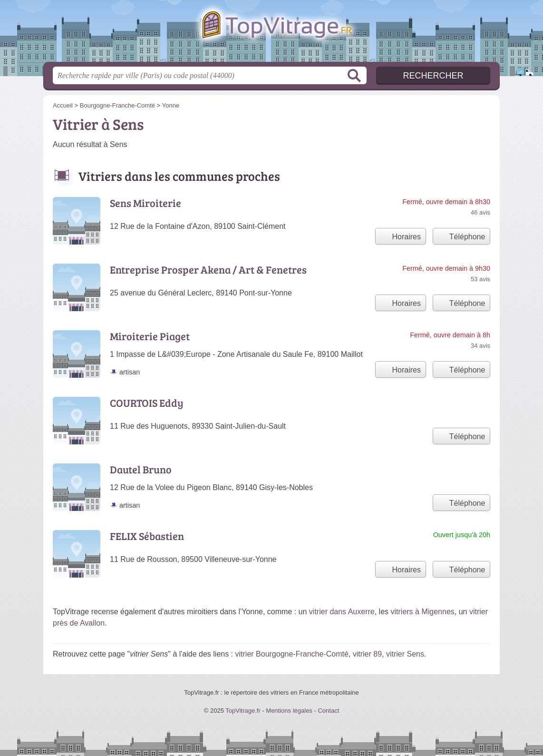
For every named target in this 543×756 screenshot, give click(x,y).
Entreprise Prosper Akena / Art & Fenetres (208, 269)
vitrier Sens (405, 654)
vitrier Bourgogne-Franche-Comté (292, 654)
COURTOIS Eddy (147, 403)
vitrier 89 (367, 654)
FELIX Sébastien (147, 536)
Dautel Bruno (141, 469)
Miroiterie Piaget (150, 336)
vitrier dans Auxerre (342, 612)
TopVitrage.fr (271, 34)
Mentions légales (289, 711)
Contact (328, 711)
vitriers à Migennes (423, 612)
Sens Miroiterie (145, 203)
